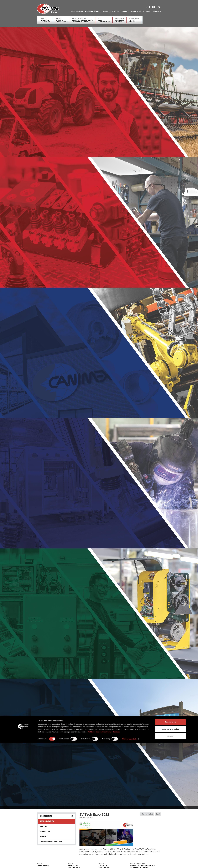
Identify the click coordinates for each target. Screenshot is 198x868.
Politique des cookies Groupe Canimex (104, 444)
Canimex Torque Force (83, 20)
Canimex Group (77, 11)
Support (124, 11)
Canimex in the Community (140, 11)
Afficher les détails (129, 451)
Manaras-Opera (119, 20)
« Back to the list (147, 814)
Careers (105, 11)
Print (158, 814)
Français (157, 11)
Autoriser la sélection (171, 441)
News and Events (92, 11)
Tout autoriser (170, 434)
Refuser (170, 448)
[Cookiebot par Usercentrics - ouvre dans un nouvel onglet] (23, 451)
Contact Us (115, 11)
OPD (104, 20)
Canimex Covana (134, 20)
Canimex (46, 20)
